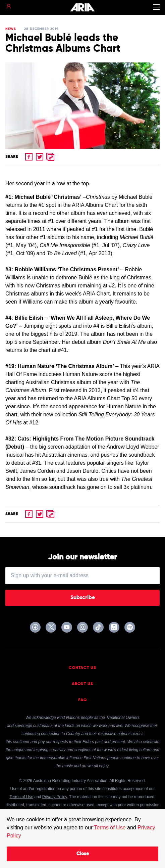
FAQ (83, 700)
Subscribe (83, 598)
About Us (82, 684)
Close (83, 854)
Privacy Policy (55, 797)
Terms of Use (110, 828)
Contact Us (82, 668)
